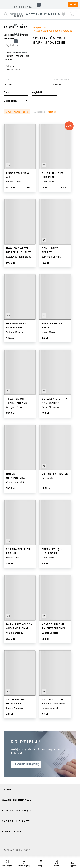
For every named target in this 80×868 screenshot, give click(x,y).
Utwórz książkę (24, 863)
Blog (40, 863)
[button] (64, 84)
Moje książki (7, 863)
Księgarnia (73, 863)
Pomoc (56, 863)
